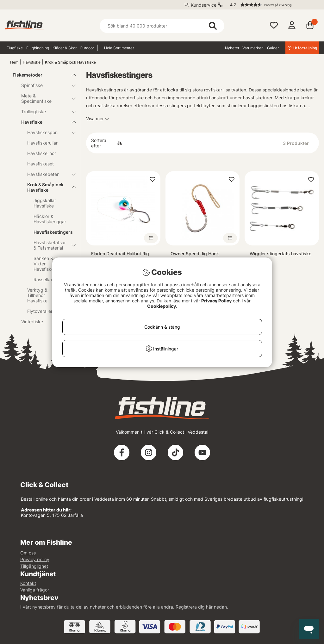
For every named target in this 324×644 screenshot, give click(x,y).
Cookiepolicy (162, 306)
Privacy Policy (216, 301)
